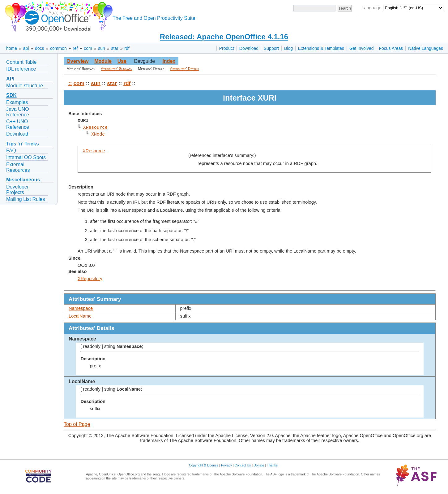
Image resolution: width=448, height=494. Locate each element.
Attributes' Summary (117, 69)
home (12, 48)
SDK (11, 95)
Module (103, 61)
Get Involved (362, 48)
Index (169, 61)
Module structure (25, 86)
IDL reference (21, 69)
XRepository (90, 279)
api (26, 48)
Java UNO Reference (18, 112)
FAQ (11, 151)
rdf (127, 48)
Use (122, 61)
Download (249, 48)
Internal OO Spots (26, 157)
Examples (17, 102)
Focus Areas (391, 48)
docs (40, 48)
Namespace (81, 308)
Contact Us (243, 465)
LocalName (80, 316)
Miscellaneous (23, 180)
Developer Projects (17, 190)
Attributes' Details (185, 69)
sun (102, 48)
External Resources (18, 167)
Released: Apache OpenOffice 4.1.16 (224, 37)
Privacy (226, 465)
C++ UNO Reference (18, 124)
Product (227, 48)
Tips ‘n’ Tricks (23, 144)
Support (271, 48)
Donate (259, 465)
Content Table (21, 62)
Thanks (272, 465)
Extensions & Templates (321, 48)
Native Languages (426, 48)
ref (75, 48)
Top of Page (77, 424)
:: (70, 83)
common (58, 48)
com (88, 48)
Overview (77, 61)
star (115, 48)
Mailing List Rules (26, 199)
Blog (288, 48)
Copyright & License (204, 465)
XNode (98, 134)
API (10, 79)
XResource (95, 128)
